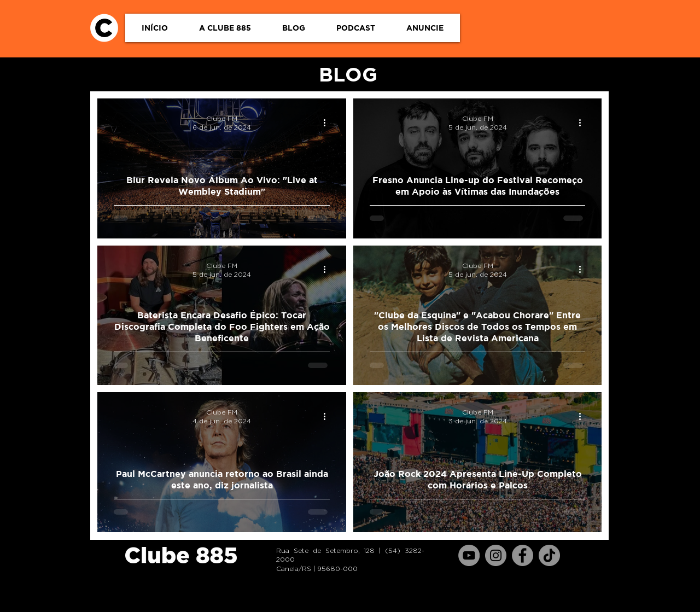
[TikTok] (549, 555)
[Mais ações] (328, 123)
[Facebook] (523, 555)
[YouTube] (469, 555)
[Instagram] (496, 555)
